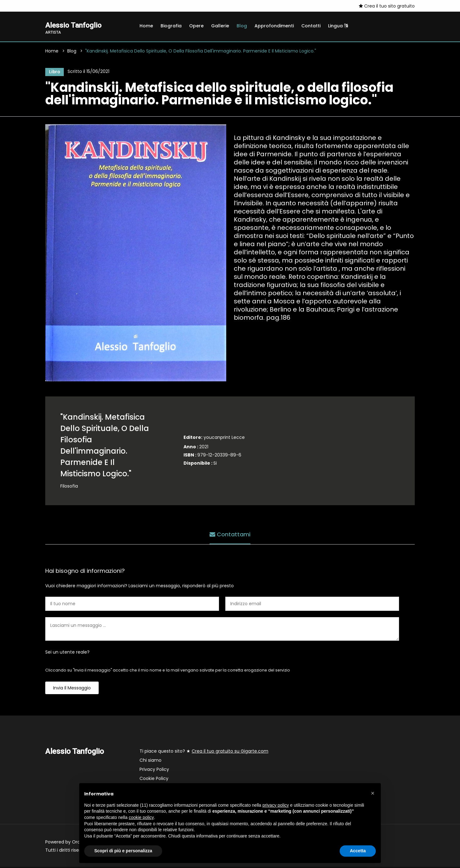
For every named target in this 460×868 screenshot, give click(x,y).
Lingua (338, 26)
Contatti (311, 26)
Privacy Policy (154, 771)
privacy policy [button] (276, 805)
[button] (373, 793)
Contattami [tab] (230, 535)
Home (146, 26)
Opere (196, 26)
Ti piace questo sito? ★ (204, 752)
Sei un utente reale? (67, 653)
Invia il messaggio (72, 689)
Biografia (171, 26)
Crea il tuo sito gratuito (387, 6)
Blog (242, 26)
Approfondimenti (274, 26)
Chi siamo (151, 761)
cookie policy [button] (141, 817)
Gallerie (220, 26)
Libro (54, 72)
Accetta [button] (358, 851)
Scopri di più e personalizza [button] (123, 851)
